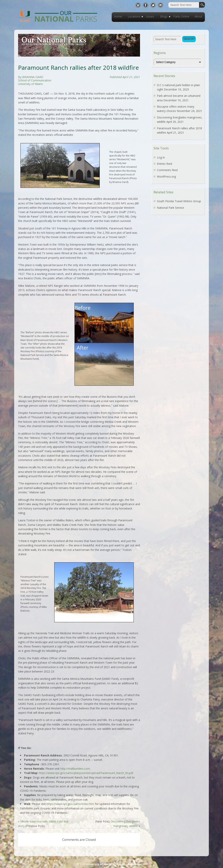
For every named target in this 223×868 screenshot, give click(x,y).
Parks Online (181, 16)
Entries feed (164, 164)
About (199, 16)
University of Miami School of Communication (116, 864)
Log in (161, 157)
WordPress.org (166, 176)
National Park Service (170, 208)
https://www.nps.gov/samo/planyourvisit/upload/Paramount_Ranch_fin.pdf (86, 773)
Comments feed (167, 170)
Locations (134, 16)
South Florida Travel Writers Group (179, 201)
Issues (150, 16)
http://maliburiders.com (75, 769)
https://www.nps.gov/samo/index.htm (70, 804)
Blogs (164, 16)
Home (118, 16)
